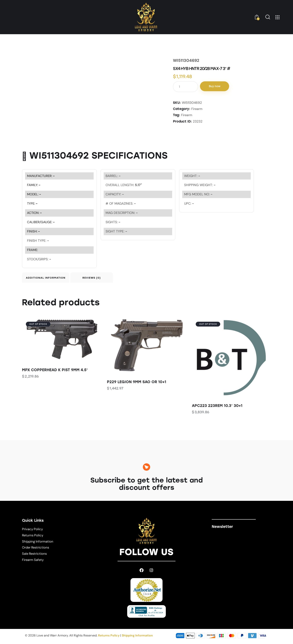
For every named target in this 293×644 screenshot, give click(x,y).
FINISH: (34, 231)
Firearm (197, 109)
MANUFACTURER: (41, 175)
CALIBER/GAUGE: (41, 222)
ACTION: (35, 213)
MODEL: (34, 194)
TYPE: (33, 203)
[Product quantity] (185, 87)
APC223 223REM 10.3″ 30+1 (217, 407)
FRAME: (33, 250)
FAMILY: (34, 185)
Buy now (216, 86)
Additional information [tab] (49, 278)
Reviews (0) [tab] (104, 278)
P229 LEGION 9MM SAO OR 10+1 (137, 383)
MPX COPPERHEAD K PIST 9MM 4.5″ (55, 371)
